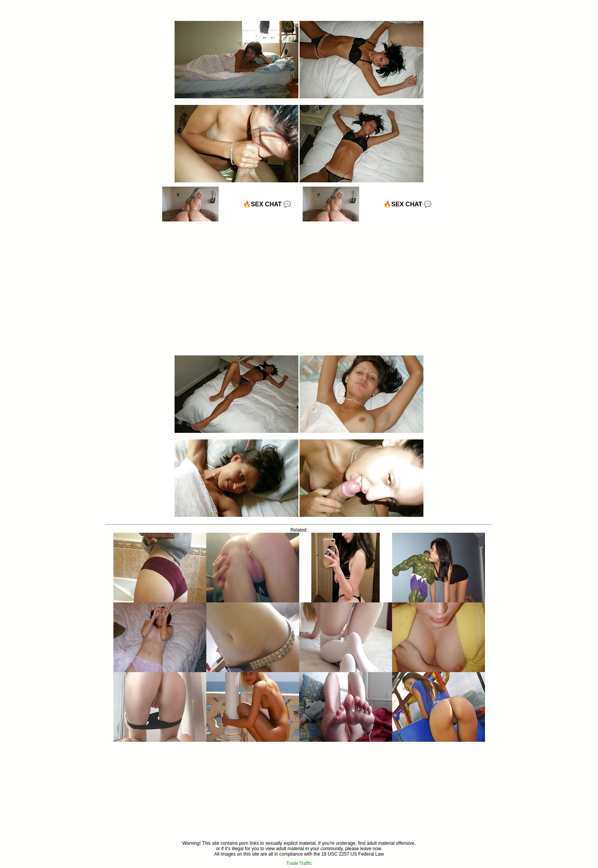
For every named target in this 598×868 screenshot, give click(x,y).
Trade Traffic (299, 863)
